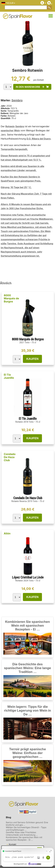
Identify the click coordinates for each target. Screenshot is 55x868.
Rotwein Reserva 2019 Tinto (25, 501)
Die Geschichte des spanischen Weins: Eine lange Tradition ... (28, 668)
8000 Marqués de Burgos (11, 298)
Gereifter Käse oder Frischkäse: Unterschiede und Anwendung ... (22, 834)
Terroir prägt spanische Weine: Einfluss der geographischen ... (27, 753)
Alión (7, 533)
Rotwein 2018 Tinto (25, 422)
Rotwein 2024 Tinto (25, 581)
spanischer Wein (10, 130)
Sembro (17, 100)
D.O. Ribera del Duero (39, 139)
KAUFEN (32, 359)
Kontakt (12, 844)
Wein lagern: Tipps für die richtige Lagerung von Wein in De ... (27, 710)
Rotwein (10, 126)
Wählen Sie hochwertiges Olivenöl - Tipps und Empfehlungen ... (26, 829)
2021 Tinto (25, 342)
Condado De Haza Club (10, 457)
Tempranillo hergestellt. (14, 149)
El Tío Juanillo (9, 376)
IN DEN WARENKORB (32, 87)
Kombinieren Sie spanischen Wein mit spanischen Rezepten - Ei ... (27, 625)
